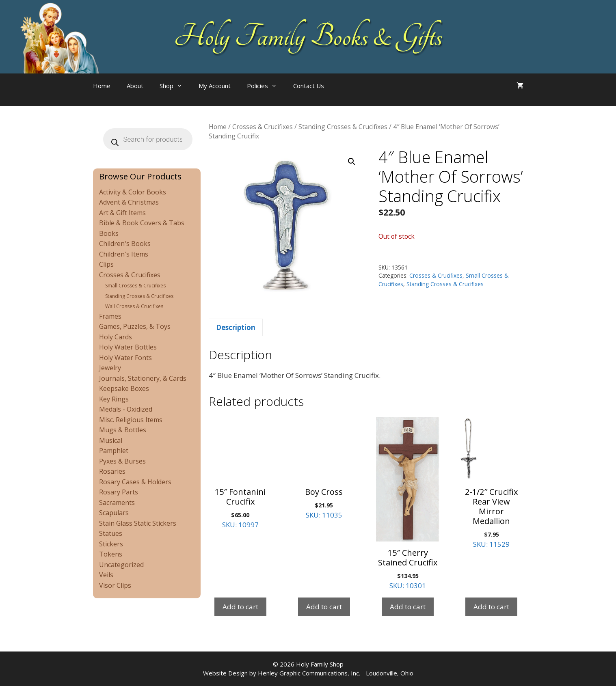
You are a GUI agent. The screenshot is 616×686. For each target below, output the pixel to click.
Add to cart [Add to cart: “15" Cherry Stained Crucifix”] (408, 607)
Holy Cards (116, 337)
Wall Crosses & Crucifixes (134, 306)
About (135, 86)
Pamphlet (114, 451)
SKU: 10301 (408, 504)
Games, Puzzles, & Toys (135, 326)
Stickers (111, 544)
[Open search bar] (348, 94)
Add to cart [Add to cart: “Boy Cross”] (324, 607)
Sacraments (117, 503)
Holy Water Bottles (128, 347)
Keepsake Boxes (124, 388)
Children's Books (125, 244)
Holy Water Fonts (125, 358)
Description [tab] (236, 327)
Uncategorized (121, 565)
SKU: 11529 (491, 483)
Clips (106, 264)
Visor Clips (115, 585)
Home (102, 86)
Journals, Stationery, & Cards (143, 378)
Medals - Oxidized (126, 409)
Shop (175, 86)
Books (109, 233)
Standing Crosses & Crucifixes (343, 127)
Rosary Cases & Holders (135, 482)
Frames (110, 316)
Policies (266, 86)
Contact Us (309, 86)
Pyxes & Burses (122, 461)
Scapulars (114, 513)
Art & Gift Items (122, 213)
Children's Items (124, 254)
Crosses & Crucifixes (263, 127)
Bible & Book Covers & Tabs (142, 223)
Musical (111, 440)
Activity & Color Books (133, 192)
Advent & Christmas (129, 202)
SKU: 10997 (240, 473)
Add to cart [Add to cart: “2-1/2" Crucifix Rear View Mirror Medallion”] (491, 607)
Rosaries (112, 471)
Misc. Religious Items (131, 420)
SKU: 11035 (324, 468)
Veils (106, 575)
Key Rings (114, 399)
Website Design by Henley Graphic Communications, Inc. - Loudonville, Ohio (308, 673)
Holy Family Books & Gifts (308, 37)
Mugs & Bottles (123, 430)
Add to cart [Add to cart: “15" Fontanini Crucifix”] (240, 607)
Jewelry (110, 368)
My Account (215, 86)
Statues (111, 533)
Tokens (111, 554)
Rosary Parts (119, 492)
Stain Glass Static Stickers (138, 523)
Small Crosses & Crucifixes (135, 286)
